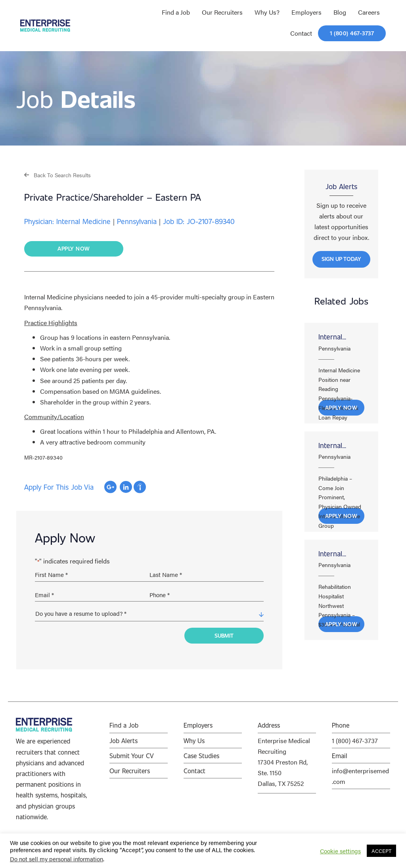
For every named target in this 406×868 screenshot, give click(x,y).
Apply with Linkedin (126, 487)
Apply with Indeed (140, 487)
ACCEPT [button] (381, 851)
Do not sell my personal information (56, 859)
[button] (57, 175)
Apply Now (341, 407)
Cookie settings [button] (340, 851)
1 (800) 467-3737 (355, 741)
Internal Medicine (332, 337)
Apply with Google (110, 487)
